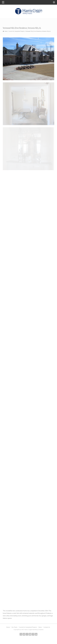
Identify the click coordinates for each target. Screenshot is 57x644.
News (40, 627)
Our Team (14, 627)
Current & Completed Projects (28, 627)
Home (8, 627)
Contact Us (47, 627)
